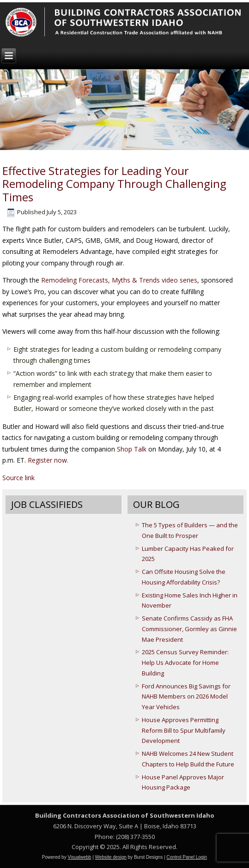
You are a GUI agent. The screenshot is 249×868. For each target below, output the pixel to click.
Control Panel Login (187, 857)
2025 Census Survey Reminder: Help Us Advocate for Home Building (185, 663)
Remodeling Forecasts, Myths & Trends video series (119, 280)
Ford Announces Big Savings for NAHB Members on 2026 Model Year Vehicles (186, 697)
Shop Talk (132, 449)
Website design (111, 857)
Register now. (48, 460)
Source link (18, 478)
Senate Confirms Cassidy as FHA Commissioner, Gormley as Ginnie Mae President (189, 629)
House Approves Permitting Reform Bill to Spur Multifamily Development (184, 730)
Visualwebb (79, 857)
